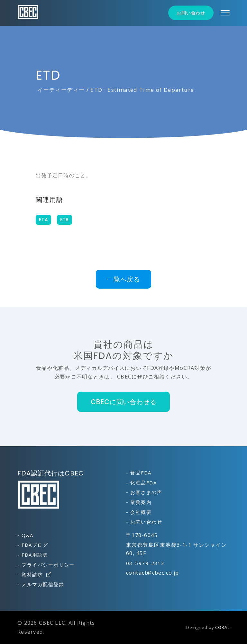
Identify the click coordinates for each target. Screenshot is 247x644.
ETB (64, 220)
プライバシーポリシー (48, 565)
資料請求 (37, 574)
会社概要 (141, 512)
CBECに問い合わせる (124, 402)
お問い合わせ (191, 13)
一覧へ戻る (123, 279)
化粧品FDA (143, 483)
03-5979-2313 (145, 563)
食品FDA (141, 473)
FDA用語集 (35, 555)
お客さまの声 (146, 492)
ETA (43, 220)
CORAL (222, 627)
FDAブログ (35, 545)
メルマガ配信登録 (43, 584)
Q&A (27, 535)
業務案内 (141, 502)
